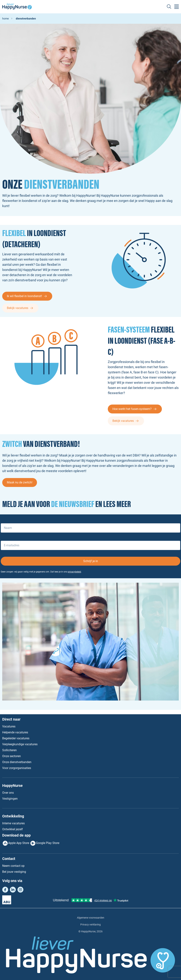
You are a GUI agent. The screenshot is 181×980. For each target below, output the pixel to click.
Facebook (5, 890)
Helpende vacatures (15, 732)
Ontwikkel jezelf (13, 829)
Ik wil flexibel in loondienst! (24, 296)
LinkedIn (13, 890)
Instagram (20, 890)
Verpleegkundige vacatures (20, 744)
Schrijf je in (91, 561)
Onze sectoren (12, 756)
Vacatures (9, 726)
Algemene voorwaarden (91, 918)
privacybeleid (74, 572)
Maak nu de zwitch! (20, 482)
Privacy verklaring (90, 925)
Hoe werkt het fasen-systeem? (132, 409)
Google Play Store (48, 843)
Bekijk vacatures (18, 308)
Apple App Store (19, 843)
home (5, 19)
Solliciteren (9, 750)
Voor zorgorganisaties (17, 768)
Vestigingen (10, 799)
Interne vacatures (13, 823)
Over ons (8, 793)
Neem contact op (13, 866)
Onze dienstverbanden (17, 762)
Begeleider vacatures (16, 738)
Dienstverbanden (26, 19)
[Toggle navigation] (177, 7)
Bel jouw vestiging (14, 872)
